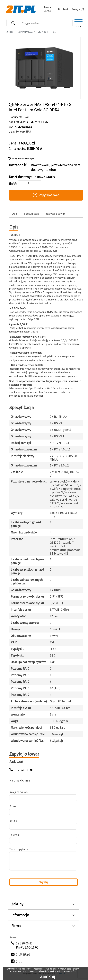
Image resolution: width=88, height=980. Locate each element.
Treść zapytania (19, 849)
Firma (13, 806)
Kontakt (63, 9)
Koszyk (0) (78, 9)
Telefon (14, 835)
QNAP (26, 117)
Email (13, 820)
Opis (15, 214)
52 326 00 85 (24, 943)
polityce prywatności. (66, 971)
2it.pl (10, 32)
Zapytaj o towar (55, 214)
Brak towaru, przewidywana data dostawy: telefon (56, 167)
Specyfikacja (32, 214)
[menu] (79, 23)
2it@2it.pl (23, 954)
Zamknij (47, 976)
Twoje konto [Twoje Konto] (47, 9)
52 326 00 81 (25, 770)
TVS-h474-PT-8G (46, 32)
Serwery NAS (25, 32)
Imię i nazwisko (18, 792)
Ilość (12, 184)
